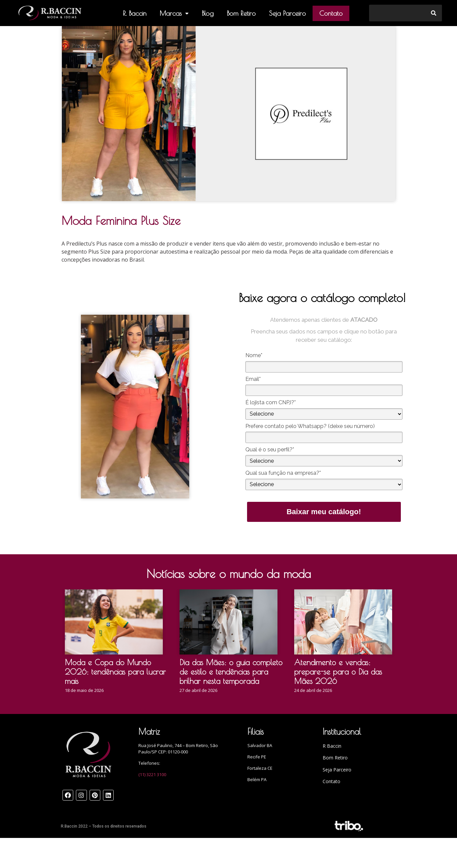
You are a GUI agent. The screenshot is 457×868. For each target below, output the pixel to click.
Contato (331, 13)
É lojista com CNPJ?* (271, 402)
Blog (208, 13)
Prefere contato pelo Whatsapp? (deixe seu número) (310, 426)
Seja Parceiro (288, 13)
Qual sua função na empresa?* (283, 473)
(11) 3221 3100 (152, 774)
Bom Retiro (241, 13)
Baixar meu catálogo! (324, 512)
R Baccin (332, 746)
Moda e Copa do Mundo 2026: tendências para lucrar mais (115, 672)
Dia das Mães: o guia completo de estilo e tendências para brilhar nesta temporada (231, 672)
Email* (253, 379)
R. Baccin (135, 13)
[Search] (434, 13)
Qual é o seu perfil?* (270, 450)
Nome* (254, 355)
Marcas (174, 13)
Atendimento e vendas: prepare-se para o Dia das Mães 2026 (338, 672)
